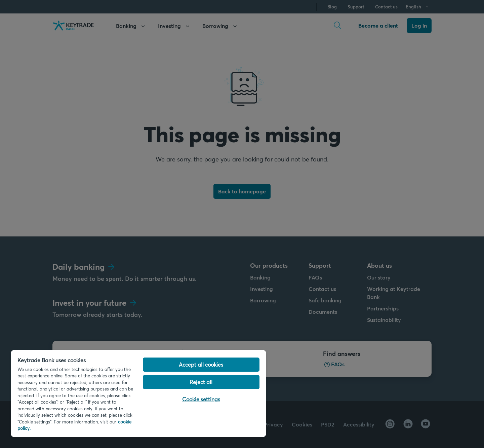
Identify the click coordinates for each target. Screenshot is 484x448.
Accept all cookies (201, 364)
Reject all (201, 382)
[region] (138, 394)
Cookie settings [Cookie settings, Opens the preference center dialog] (201, 399)
